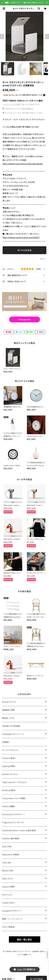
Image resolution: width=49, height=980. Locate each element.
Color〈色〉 (7, 863)
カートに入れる (24, 250)
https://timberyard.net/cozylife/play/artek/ (23, 164)
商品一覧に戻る (25, 940)
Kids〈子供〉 (7, 847)
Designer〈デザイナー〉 (12, 911)
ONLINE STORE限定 (11, 726)
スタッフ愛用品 (8, 927)
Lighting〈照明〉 (9, 766)
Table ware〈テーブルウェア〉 (15, 782)
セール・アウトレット (10, 750)
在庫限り (6, 742)
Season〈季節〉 (9, 887)
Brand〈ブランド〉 (9, 702)
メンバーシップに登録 (12, 104)
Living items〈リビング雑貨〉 (14, 798)
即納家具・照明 (8, 710)
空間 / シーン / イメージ (12, 919)
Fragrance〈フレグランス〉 (13, 822)
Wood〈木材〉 (8, 871)
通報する (43, 259)
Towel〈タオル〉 (9, 903)
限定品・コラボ (8, 718)
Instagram (24, 319)
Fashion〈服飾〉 (9, 806)
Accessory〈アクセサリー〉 (13, 814)
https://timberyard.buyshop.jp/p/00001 (21, 237)
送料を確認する (28, 109)
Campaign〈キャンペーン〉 (13, 734)
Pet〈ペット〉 (7, 895)
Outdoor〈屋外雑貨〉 (11, 839)
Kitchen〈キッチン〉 (10, 774)
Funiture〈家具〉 (9, 758)
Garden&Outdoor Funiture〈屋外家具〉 (19, 830)
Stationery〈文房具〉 (11, 855)
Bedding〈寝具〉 (9, 790)
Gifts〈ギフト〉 (8, 879)
